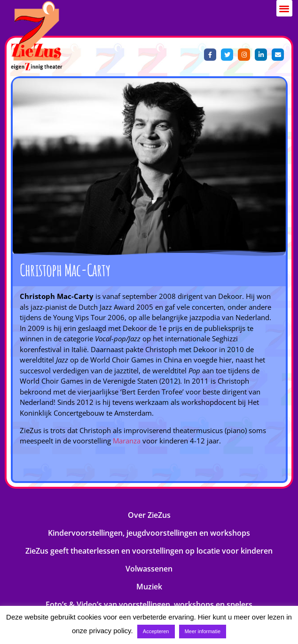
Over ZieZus (149, 515)
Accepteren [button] (156, 631)
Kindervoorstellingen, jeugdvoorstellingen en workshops (149, 533)
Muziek (149, 587)
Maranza (127, 441)
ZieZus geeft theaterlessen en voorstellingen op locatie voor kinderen (149, 551)
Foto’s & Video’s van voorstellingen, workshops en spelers (149, 604)
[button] (285, 8)
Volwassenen (149, 569)
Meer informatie (203, 631)
